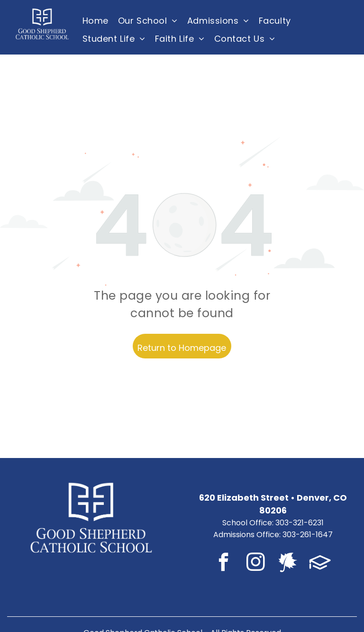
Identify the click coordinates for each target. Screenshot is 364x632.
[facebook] (224, 563)
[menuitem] (96, 20)
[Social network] (288, 563)
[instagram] (256, 563)
